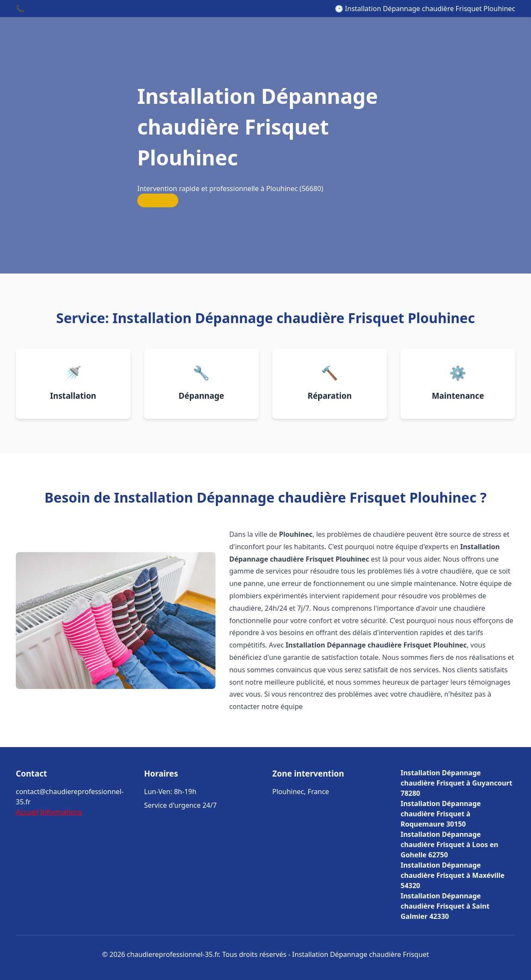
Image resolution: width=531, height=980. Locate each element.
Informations (61, 812)
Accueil (27, 812)
